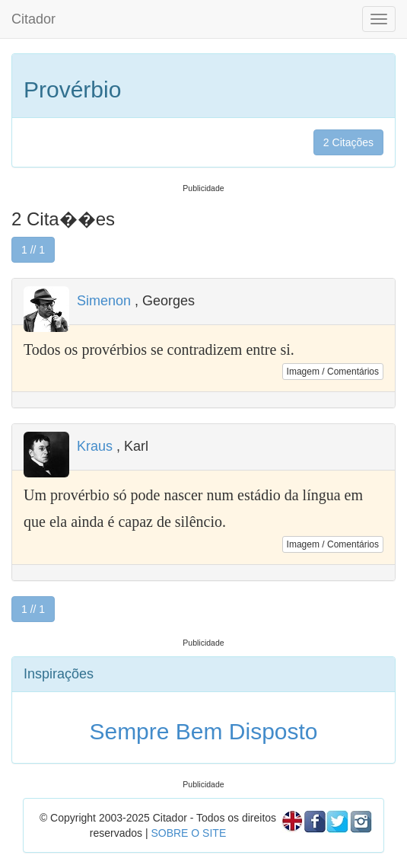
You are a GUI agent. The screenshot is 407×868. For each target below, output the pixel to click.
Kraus (95, 446)
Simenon (104, 301)
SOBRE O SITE (188, 833)
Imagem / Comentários (333, 372)
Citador (33, 19)
